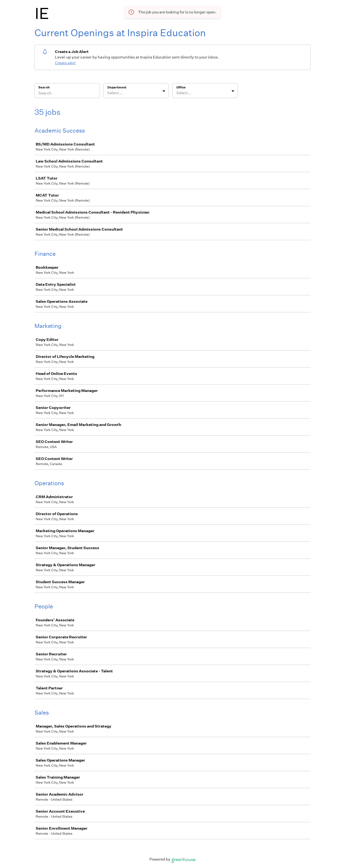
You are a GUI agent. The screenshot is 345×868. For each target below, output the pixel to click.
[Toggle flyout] (164, 91)
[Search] (67, 94)
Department (117, 87)
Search (44, 87)
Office (181, 87)
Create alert (65, 63)
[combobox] (108, 93)
